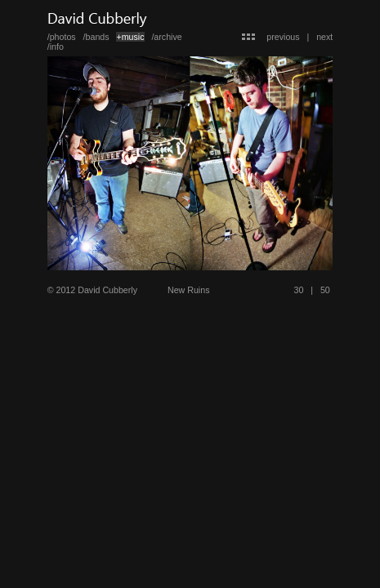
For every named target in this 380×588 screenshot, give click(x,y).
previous (283, 37)
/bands (96, 37)
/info (56, 47)
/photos (62, 37)
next (324, 37)
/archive (166, 37)
